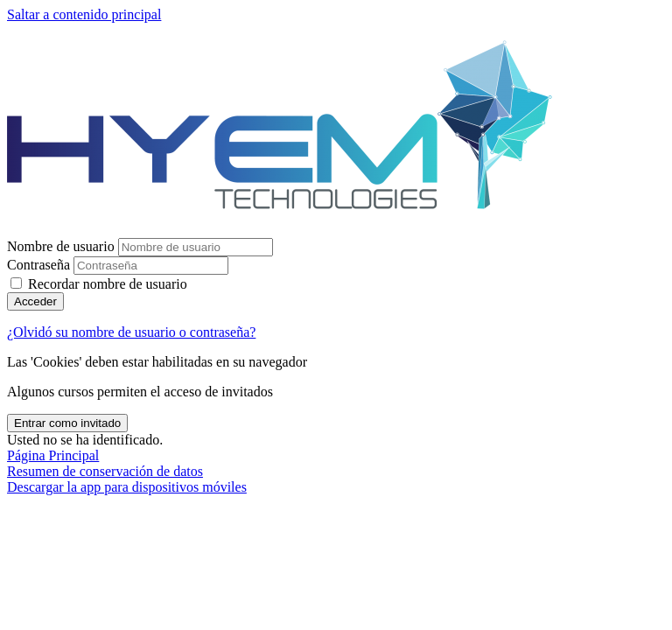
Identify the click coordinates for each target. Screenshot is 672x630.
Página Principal (53, 455)
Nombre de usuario (63, 246)
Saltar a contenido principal (84, 14)
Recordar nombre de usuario (108, 284)
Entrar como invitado (67, 423)
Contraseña (38, 265)
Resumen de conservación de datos (105, 471)
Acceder (35, 301)
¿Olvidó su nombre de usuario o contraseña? (131, 332)
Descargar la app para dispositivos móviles (127, 487)
